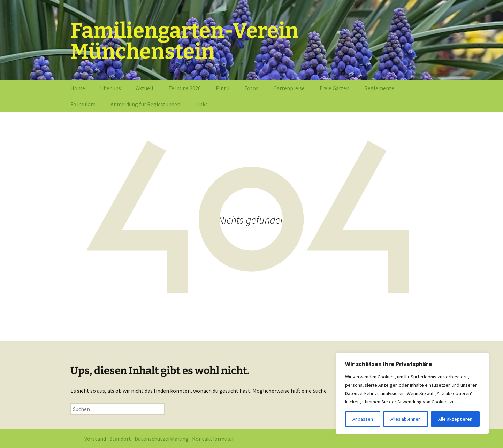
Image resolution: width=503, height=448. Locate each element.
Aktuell (145, 88)
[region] (412, 393)
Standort (120, 439)
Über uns (110, 88)
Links (201, 104)
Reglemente (379, 88)
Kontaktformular (213, 439)
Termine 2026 (185, 88)
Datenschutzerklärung (162, 439)
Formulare (83, 104)
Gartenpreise (289, 88)
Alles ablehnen (406, 419)
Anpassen (363, 419)
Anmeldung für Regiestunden (145, 104)
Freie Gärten (334, 88)
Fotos (251, 88)
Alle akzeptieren (455, 419)
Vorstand (95, 439)
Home (78, 88)
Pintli (223, 88)
